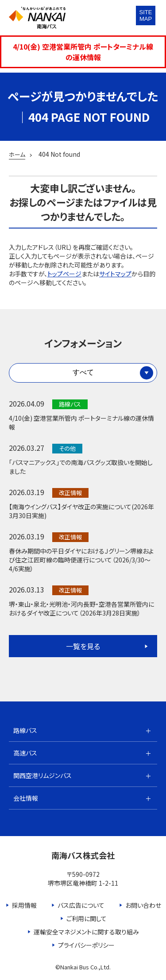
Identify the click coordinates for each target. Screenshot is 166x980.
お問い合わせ (143, 905)
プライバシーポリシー (86, 945)
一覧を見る (83, 646)
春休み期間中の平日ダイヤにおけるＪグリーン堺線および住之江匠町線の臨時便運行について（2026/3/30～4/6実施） (81, 560)
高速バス (25, 753)
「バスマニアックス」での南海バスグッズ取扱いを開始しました (81, 467)
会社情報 (26, 798)
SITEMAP (146, 15)
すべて (83, 372)
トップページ (64, 274)
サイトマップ (115, 274)
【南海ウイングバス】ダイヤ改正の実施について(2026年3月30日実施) (81, 511)
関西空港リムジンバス (42, 775)
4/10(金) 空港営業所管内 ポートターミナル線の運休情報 (83, 52)
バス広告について (81, 905)
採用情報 (24, 905)
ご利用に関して (87, 918)
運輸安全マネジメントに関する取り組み (86, 932)
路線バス (25, 730)
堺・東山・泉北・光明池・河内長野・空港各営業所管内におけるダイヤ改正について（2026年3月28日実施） (81, 608)
